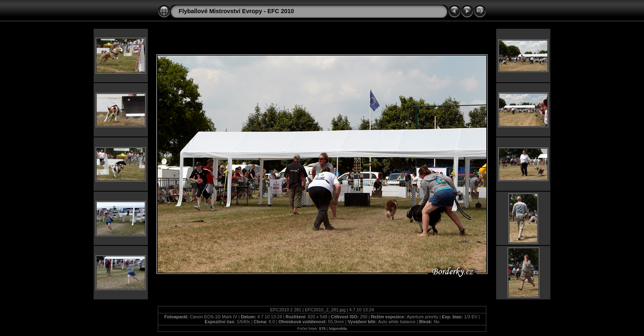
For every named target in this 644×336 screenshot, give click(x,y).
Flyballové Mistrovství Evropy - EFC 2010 (236, 11)
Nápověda (338, 328)
